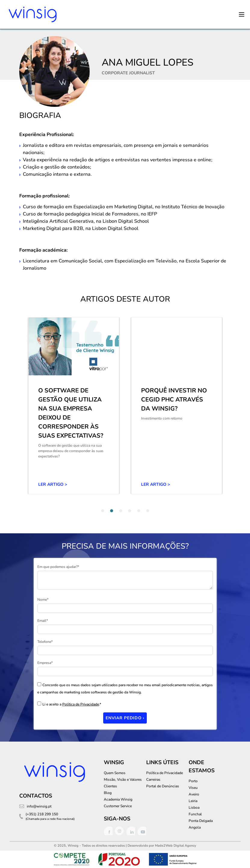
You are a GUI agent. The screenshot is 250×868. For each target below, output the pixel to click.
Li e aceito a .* (72, 704)
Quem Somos (115, 773)
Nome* (43, 600)
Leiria (193, 801)
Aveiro (194, 794)
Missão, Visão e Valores (123, 780)
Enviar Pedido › (125, 718)
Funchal (195, 814)
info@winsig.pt (39, 806)
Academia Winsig (118, 799)
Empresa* (45, 663)
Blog (108, 793)
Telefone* (45, 642)
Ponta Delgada (201, 821)
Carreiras (153, 780)
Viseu (193, 788)
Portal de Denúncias (163, 786)
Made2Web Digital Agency (176, 846)
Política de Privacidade (81, 704)
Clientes (110, 786)
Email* (43, 621)
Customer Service (118, 806)
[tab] (103, 511)
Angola (195, 827)
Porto (193, 781)
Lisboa (194, 808)
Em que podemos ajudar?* (58, 567)
